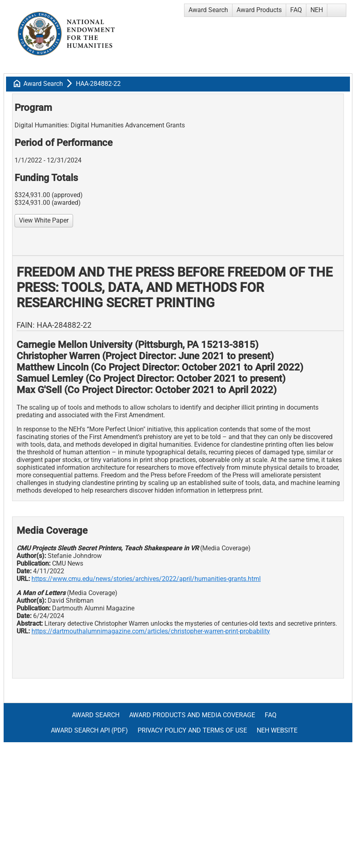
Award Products (259, 10)
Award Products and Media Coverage (192, 715)
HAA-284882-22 (98, 84)
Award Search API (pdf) (89, 730)
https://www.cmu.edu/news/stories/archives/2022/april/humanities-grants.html (146, 579)
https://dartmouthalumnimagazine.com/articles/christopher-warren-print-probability (151, 631)
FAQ (296, 10)
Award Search (208, 10)
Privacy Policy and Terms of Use (192, 730)
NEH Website (277, 730)
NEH (317, 10)
